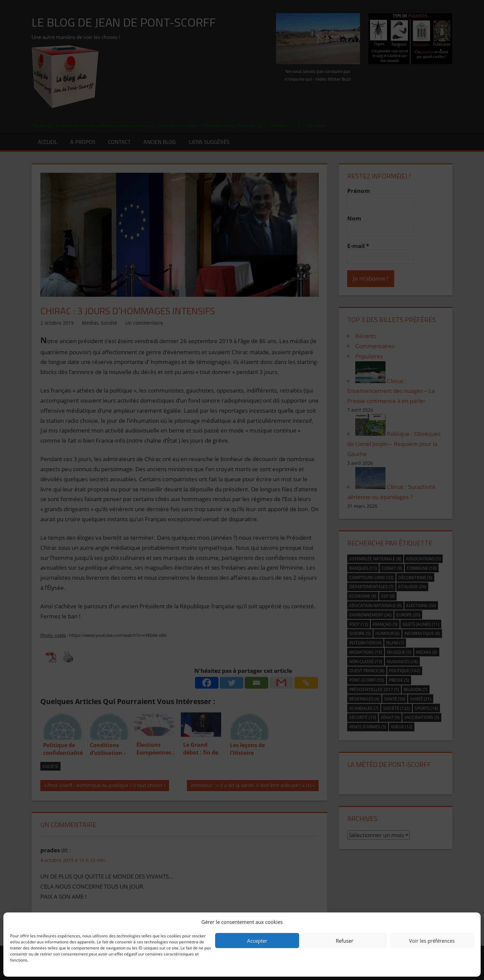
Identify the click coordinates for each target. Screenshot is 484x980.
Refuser (345, 941)
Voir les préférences (432, 941)
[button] (471, 922)
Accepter (257, 941)
